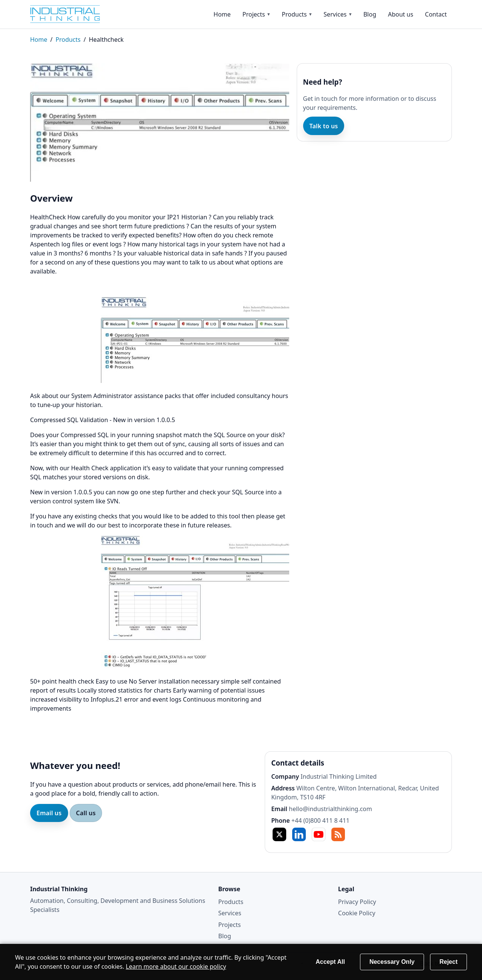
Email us (49, 813)
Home (222, 14)
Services (335, 14)
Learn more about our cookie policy (176, 966)
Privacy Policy (357, 902)
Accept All (330, 962)
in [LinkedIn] (299, 834)
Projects (254, 14)
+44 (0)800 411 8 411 (320, 820)
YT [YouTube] (319, 834)
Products (294, 14)
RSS (338, 834)
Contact (436, 14)
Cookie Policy (357, 913)
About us (400, 14)
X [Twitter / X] (279, 834)
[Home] (72, 14)
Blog (370, 14)
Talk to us (324, 126)
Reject (448, 962)
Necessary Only (392, 962)
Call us (86, 813)
